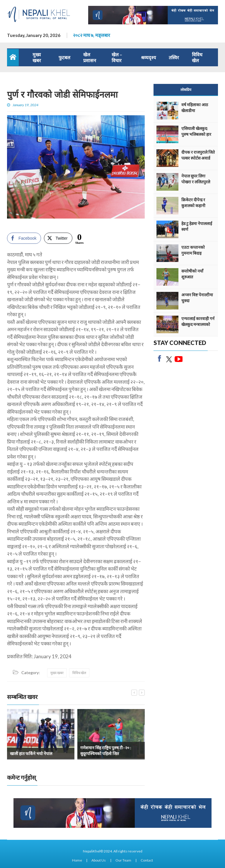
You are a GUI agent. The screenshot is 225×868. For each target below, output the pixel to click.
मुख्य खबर (37, 57)
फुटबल (64, 57)
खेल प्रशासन (90, 57)
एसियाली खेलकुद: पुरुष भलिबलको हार (196, 131)
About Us (99, 860)
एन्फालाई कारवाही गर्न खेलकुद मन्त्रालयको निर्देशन (198, 324)
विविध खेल (197, 57)
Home (77, 860)
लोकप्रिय (186, 90)
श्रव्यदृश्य (148, 57)
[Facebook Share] (24, 238)
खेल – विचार (117, 57)
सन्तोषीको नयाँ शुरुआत (192, 274)
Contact (147, 860)
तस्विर (174, 57)
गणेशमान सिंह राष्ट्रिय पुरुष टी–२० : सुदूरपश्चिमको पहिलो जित (106, 751)
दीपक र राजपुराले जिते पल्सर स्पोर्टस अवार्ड (198, 155)
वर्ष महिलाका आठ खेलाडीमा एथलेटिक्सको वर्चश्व (196, 110)
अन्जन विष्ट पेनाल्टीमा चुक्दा (197, 298)
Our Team (123, 860)
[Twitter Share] (58, 238)
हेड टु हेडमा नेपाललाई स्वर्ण (197, 226)
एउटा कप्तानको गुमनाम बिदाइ (193, 250)
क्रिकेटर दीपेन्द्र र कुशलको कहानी (193, 203)
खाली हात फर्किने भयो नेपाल (31, 753)
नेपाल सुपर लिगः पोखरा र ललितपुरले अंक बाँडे (196, 182)
